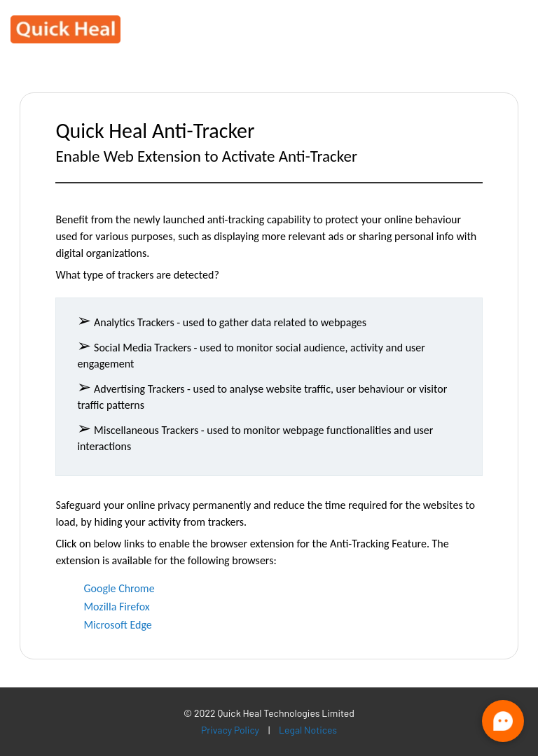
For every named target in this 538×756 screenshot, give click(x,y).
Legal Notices (308, 730)
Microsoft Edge (117, 625)
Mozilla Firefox (116, 607)
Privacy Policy (230, 730)
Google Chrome (119, 588)
